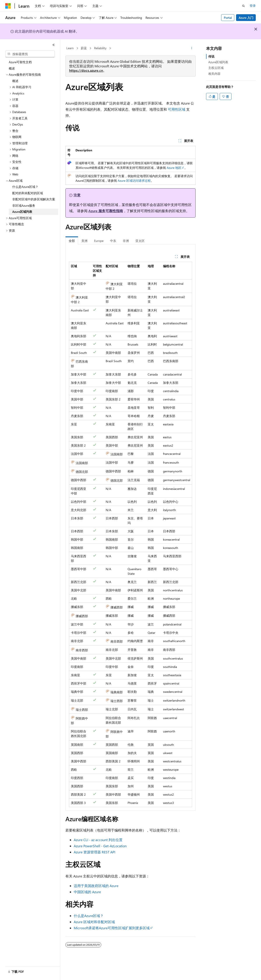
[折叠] (54, 45)
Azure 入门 (246, 18)
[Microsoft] (8, 6)
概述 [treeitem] (12, 68)
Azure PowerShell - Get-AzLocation (100, 846)
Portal (228, 18)
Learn (70, 48)
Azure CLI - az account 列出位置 (98, 840)
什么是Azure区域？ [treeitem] (25, 187)
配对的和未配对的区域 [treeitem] (28, 193)
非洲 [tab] (126, 241)
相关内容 (214, 74)
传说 (211, 56)
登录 (253, 6)
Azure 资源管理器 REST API (95, 852)
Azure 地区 (174, 168)
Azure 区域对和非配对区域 (94, 922)
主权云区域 (216, 68)
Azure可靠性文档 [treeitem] (20, 62)
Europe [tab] (99, 241)
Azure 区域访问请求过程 (134, 181)
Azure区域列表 (218, 62)
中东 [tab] (113, 241)
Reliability (100, 48)
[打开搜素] (243, 6)
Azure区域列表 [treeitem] (22, 212)
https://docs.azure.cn (86, 70)
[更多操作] (192, 48)
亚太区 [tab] (140, 241)
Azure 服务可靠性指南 (106, 211)
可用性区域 (177, 109)
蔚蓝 (84, 48)
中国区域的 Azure (87, 892)
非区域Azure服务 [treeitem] (24, 205)
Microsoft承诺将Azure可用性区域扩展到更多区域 (112, 928)
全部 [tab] (72, 241)
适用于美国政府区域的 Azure (96, 886)
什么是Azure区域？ (89, 916)
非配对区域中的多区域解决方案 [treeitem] (34, 199)
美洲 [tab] (84, 241)
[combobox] (30, 54)
